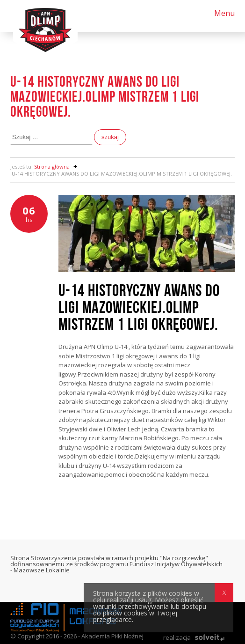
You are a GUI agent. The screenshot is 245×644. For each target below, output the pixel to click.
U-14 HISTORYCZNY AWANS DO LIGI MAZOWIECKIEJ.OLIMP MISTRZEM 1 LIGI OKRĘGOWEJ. (139, 308)
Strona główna (52, 167)
